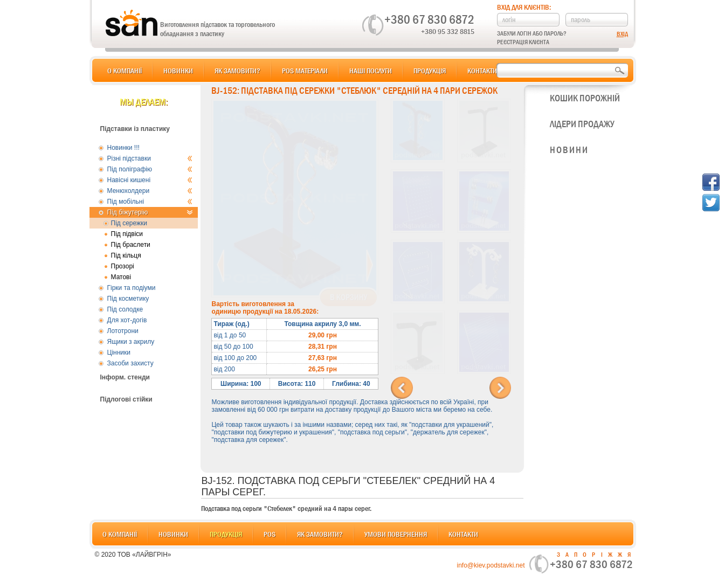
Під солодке (125, 309)
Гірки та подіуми (132, 288)
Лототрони (123, 331)
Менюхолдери (150, 191)
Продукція (430, 71)
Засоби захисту (130, 363)
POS (270, 534)
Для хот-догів (127, 320)
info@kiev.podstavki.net (491, 565)
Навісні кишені (150, 180)
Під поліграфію (150, 169)
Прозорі (123, 266)
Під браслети (131, 245)
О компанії (125, 71)
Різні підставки (150, 158)
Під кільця (126, 255)
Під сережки (129, 223)
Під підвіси (127, 234)
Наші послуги (371, 71)
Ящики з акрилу (131, 342)
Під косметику (128, 299)
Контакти (482, 71)
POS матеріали (305, 71)
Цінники (119, 352)
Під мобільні (150, 202)
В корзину (348, 298)
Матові (121, 277)
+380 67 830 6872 (429, 19)
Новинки (178, 71)
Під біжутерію (150, 212)
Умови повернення (396, 534)
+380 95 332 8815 (448, 31)
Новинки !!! (123, 148)
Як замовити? (237, 71)
